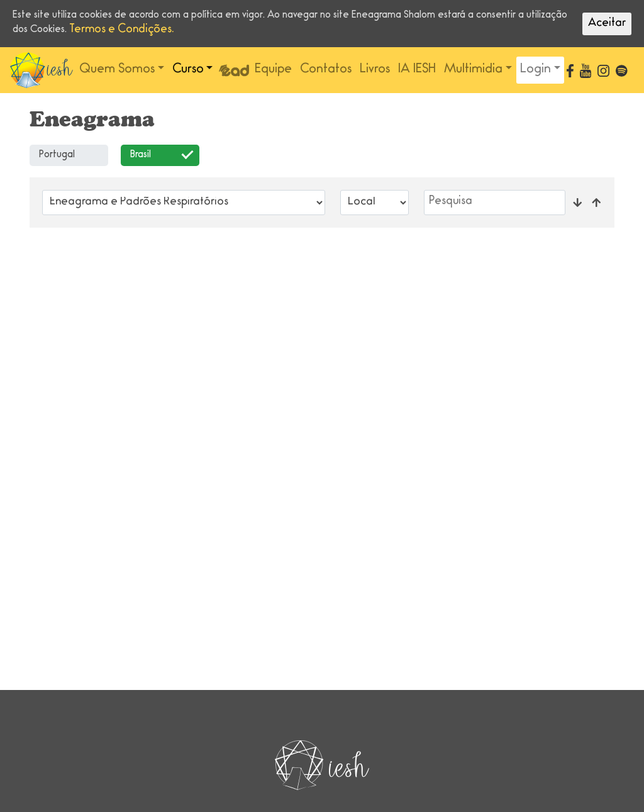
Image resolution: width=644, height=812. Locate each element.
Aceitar (607, 24)
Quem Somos (117, 70)
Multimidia (473, 70)
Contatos (326, 70)
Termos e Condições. (122, 30)
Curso (188, 70)
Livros (375, 70)
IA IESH (417, 70)
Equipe (273, 70)
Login (536, 70)
